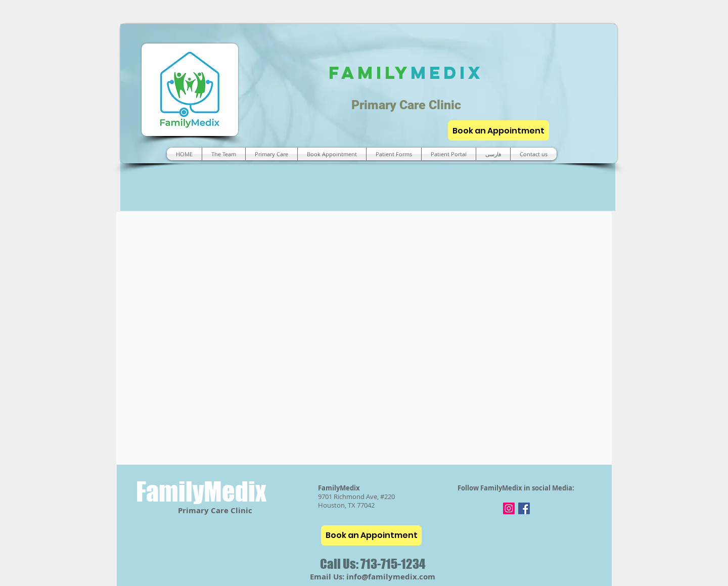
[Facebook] (524, 508)
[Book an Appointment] (498, 130)
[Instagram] (509, 508)
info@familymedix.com (391, 577)
